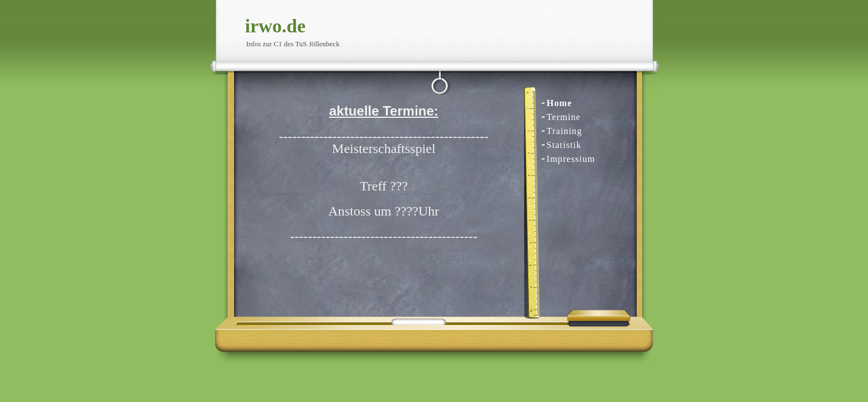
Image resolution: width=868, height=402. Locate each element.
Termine (564, 117)
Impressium (571, 159)
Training (565, 131)
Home (560, 103)
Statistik (564, 145)
